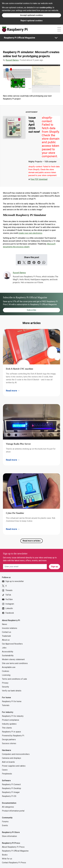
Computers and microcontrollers (16, 754)
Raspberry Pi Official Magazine (20, 38)
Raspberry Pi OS (9, 796)
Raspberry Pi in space (11, 732)
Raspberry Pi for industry (13, 716)
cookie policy (46, 8)
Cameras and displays (12, 758)
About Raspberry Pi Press (13, 847)
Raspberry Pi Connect (11, 784)
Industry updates (9, 724)
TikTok (7, 595)
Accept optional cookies (31, 15)
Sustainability (8, 656)
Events (5, 825)
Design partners (9, 740)
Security (5, 687)
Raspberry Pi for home (12, 701)
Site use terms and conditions (15, 663)
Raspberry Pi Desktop (12, 788)
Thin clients (7, 728)
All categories (8, 807)
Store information (9, 836)
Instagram (8, 604)
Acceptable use (9, 667)
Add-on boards (8, 762)
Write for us (7, 859)
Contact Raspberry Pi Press (14, 863)
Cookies (6, 671)
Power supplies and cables (14, 766)
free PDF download (39, 179)
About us (6, 640)
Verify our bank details (12, 691)
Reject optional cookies (32, 21)
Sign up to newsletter (13, 581)
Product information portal (13, 811)
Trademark (6, 636)
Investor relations (10, 628)
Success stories (9, 743)
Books (5, 855)
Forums (5, 822)
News (4, 624)
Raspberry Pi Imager (11, 792)
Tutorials (6, 705)
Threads (7, 590)
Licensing (6, 675)
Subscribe (31, 310)
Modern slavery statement (13, 659)
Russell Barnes (12, 60)
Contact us (7, 632)
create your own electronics (30, 233)
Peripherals (7, 774)
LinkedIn (7, 608)
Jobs (4, 648)
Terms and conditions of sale (14, 679)
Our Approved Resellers (12, 644)
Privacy (5, 683)
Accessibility (8, 652)
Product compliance (11, 720)
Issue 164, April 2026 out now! (34, 125)
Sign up (54, 567)
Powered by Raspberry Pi (13, 736)
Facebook (8, 613)
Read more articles (32, 541)
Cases (5, 770)
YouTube (7, 599)
